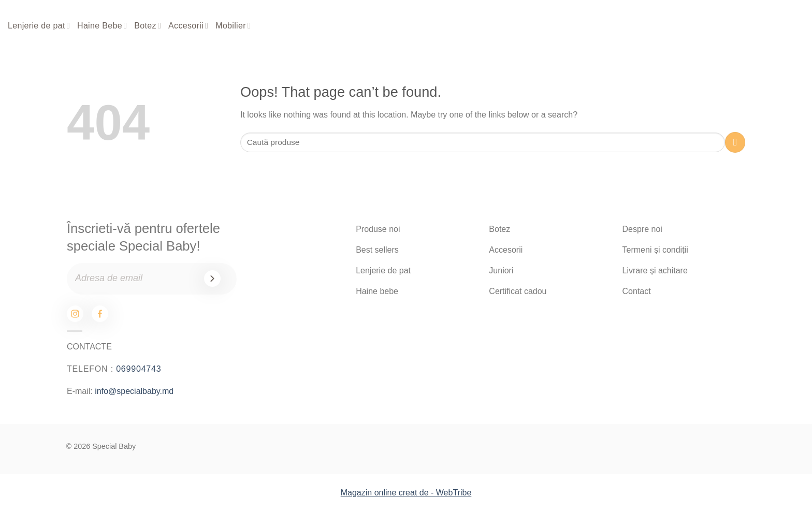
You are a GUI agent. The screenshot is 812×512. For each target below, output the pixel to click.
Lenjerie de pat (39, 26)
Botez (148, 26)
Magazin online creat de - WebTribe (406, 493)
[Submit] (735, 142)
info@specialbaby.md (134, 391)
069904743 (139, 369)
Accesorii (188, 26)
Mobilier (233, 26)
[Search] (728, 26)
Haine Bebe (102, 26)
